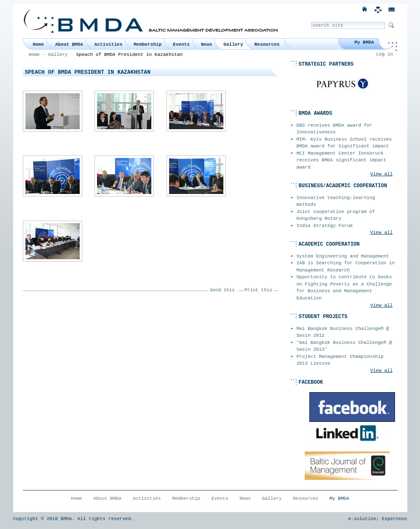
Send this (222, 290)
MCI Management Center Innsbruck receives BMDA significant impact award (342, 160)
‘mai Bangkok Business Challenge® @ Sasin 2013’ (344, 346)
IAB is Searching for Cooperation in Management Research (346, 267)
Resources (267, 44)
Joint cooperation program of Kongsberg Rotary (336, 215)
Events (181, 44)
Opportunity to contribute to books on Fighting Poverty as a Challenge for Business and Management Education (344, 288)
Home (38, 44)
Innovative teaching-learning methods (336, 201)
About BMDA (69, 44)
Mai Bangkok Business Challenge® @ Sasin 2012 (343, 332)
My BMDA (364, 42)
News (206, 44)
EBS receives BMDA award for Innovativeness (335, 129)
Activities (108, 44)
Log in (385, 54)
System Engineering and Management (343, 256)
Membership (147, 44)
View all (382, 174)
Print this (258, 290)
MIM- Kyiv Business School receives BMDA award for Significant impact (344, 143)
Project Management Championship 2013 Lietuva (340, 360)
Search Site (311, 22)
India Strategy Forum (325, 226)
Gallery (233, 44)
